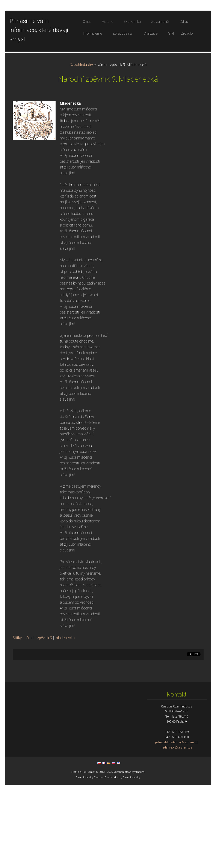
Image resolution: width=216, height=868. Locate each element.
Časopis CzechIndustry (108, 861)
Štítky (17, 721)
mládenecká (65, 721)
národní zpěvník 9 (38, 721)
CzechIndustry (81, 148)
